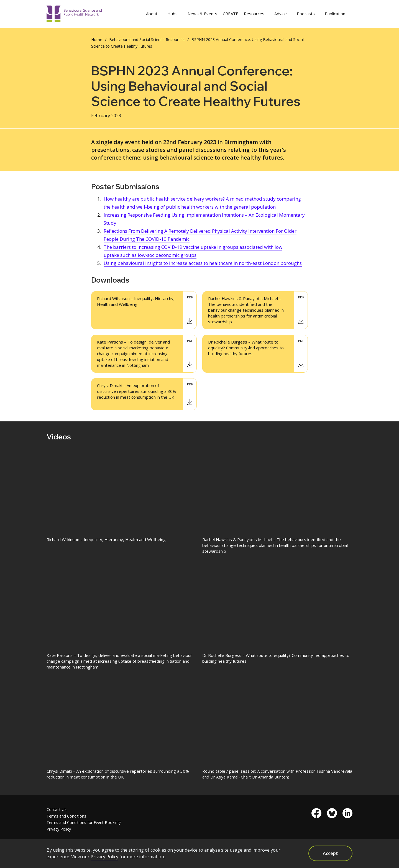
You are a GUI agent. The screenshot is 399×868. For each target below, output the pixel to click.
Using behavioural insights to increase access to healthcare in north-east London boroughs (203, 263)
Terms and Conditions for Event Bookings (84, 822)
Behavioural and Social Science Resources (147, 39)
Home (97, 39)
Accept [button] (330, 853)
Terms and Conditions (66, 816)
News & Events (202, 14)
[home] (74, 14)
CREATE (231, 14)
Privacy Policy (59, 829)
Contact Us (57, 809)
